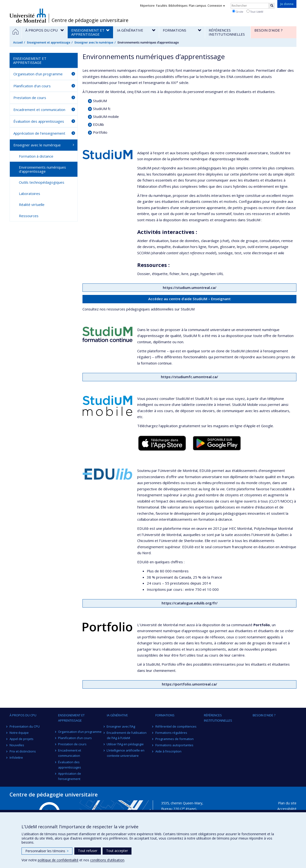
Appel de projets (22, 739)
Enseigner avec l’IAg (121, 726)
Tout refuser (88, 851)
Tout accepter (117, 851)
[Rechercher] (272, 6)
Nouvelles (17, 745)
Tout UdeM (255, 11)
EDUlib (98, 124)
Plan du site (287, 803)
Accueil (18, 42)
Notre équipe (19, 733)
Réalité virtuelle (32, 205)
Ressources (29, 216)
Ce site (238, 11)
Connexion (216, 6)
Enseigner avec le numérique (94, 42)
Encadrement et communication (39, 110)
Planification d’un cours (32, 86)
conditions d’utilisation (107, 860)
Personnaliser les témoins (47, 851)
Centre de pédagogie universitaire (90, 20)
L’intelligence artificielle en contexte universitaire (126, 753)
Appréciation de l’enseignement (39, 133)
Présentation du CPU (25, 726)
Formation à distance (36, 156)
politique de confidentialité (58, 860)
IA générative (117, 715)
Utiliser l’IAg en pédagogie (125, 744)
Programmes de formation (175, 739)
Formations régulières (171, 733)
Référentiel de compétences (176, 726)
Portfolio (100, 132)
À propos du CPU (23, 715)
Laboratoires (30, 194)
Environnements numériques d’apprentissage (42, 169)
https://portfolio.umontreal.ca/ (189, 684)
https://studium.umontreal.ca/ (190, 287)
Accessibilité (287, 809)
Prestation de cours (30, 98)
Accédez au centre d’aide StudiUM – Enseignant (189, 299)
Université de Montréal (28, 16)
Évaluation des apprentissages (39, 121)
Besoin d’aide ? (264, 715)
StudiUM (100, 101)
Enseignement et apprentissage (49, 42)
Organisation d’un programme (38, 74)
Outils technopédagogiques (42, 182)
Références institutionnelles (218, 718)
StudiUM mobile (106, 116)
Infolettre (16, 757)
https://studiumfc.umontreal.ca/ (189, 377)
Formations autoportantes (174, 745)
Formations (165, 715)
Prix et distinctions (23, 751)
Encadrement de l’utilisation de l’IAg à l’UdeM (127, 735)
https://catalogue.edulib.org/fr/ (190, 603)
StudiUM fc (102, 109)
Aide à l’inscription (168, 751)
